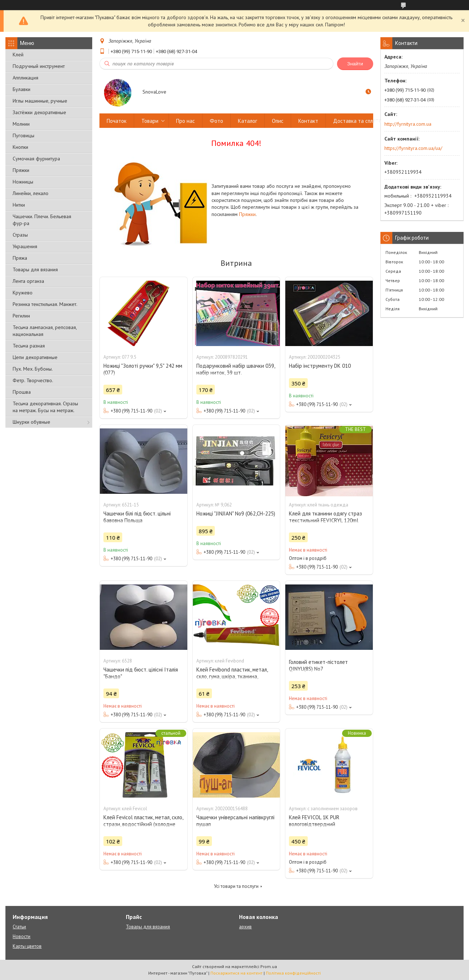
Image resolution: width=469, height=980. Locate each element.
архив (245, 927)
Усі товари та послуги (236, 886)
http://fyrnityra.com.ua (408, 124)
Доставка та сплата (357, 121)
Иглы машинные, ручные (40, 101)
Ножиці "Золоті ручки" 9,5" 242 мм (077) (143, 369)
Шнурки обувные (31, 422)
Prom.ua (269, 966)
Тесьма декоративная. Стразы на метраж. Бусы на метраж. (45, 407)
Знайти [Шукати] (355, 64)
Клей (18, 55)
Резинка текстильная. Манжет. (45, 304)
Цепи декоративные (35, 357)
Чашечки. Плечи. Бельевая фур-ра (42, 220)
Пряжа (20, 258)
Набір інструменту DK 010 (320, 366)
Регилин (21, 316)
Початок (117, 121)
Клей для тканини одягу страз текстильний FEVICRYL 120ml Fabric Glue (325, 520)
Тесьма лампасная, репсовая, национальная (45, 331)
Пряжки (21, 170)
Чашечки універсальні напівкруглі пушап (235, 821)
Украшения (25, 246)
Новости (22, 936)
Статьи (19, 927)
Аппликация (25, 78)
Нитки (19, 205)
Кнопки (20, 147)
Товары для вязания (35, 269)
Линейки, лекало (31, 193)
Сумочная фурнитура (36, 159)
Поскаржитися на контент (236, 973)
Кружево (23, 293)
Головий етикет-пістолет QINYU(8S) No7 (318, 665)
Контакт (308, 121)
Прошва (22, 392)
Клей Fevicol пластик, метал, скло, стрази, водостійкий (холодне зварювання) (143, 824)
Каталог (248, 121)
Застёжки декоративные (39, 112)
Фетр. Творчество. (33, 380)
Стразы (20, 235)
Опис (278, 121)
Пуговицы (24, 135)
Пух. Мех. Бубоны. (33, 369)
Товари (150, 121)
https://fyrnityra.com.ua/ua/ (413, 148)
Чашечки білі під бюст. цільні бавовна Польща (137, 517)
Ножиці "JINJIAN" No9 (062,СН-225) (236, 513)
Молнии (21, 124)
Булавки (22, 89)
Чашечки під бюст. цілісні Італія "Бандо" (141, 673)
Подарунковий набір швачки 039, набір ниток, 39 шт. (236, 369)
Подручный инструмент (39, 66)
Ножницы (23, 182)
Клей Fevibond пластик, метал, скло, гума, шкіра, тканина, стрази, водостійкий (232, 676)
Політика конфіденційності (293, 973)
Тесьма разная (29, 346)
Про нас (186, 121)
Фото (216, 121)
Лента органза (28, 281)
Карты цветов (27, 946)
